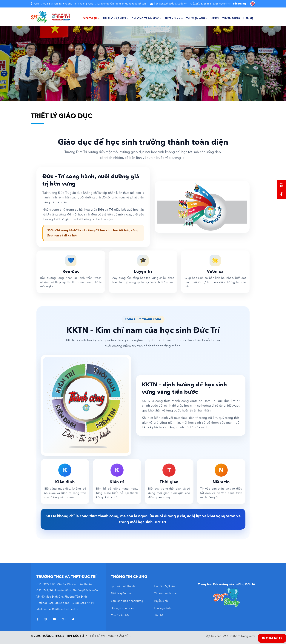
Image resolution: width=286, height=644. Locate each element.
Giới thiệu (91, 18)
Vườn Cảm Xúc (119, 636)
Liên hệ (248, 18)
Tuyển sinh (174, 18)
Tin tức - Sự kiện (116, 18)
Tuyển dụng (231, 18)
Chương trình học (146, 18)
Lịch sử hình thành (123, 586)
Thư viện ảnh (197, 18)
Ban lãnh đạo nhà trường (127, 601)
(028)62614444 (222, 4)
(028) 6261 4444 (83, 603)
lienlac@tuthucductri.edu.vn (171, 4)
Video (215, 18)
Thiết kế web (98, 636)
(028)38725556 (202, 4)
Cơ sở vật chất (120, 615)
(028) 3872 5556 (59, 603)
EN (253, 4)
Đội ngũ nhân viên (123, 608)
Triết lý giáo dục (121, 593)
